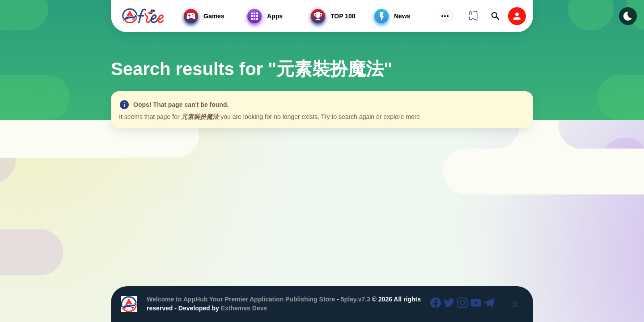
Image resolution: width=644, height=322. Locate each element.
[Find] (496, 16)
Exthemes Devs (244, 308)
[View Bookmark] (473, 16)
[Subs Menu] (445, 16)
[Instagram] (464, 304)
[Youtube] (477, 304)
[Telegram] (491, 304)
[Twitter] (450, 304)
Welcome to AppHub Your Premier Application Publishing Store (241, 299)
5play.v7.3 (356, 299)
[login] (517, 16)
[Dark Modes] (628, 16)
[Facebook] (437, 304)
